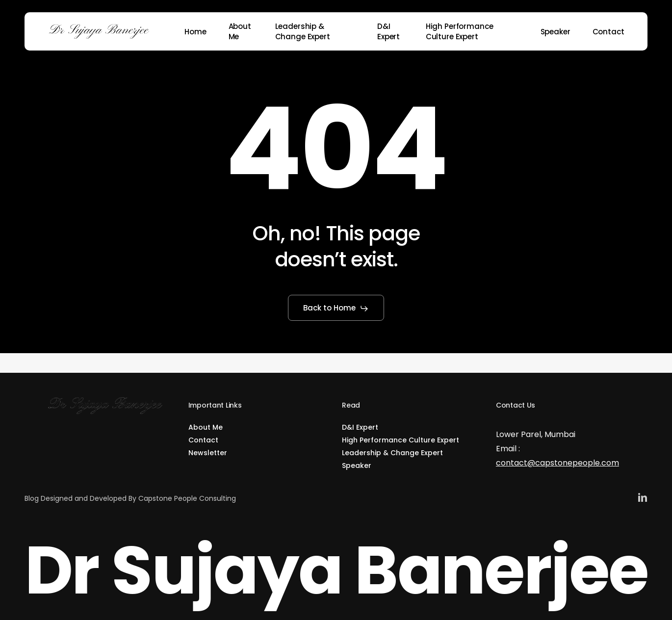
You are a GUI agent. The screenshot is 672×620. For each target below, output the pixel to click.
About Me (206, 427)
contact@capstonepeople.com (557, 463)
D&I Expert (360, 427)
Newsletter (208, 453)
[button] (336, 309)
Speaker (357, 465)
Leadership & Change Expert (392, 453)
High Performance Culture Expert (401, 440)
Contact (203, 440)
